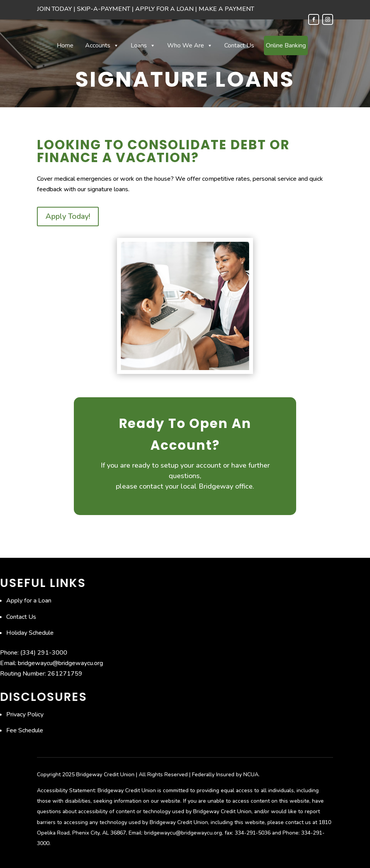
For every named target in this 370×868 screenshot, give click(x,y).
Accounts (102, 45)
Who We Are (190, 45)
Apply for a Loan (29, 601)
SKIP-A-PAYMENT (104, 9)
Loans (143, 45)
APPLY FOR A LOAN (164, 9)
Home (65, 45)
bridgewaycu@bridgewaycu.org (60, 663)
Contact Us (239, 45)
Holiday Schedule (30, 633)
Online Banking (286, 45)
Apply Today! (68, 216)
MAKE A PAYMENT (226, 9)
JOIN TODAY (54, 9)
